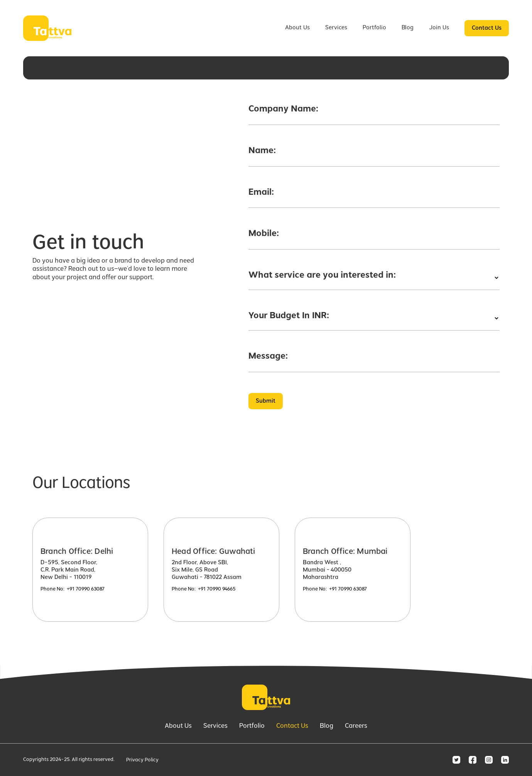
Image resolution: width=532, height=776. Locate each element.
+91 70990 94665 (217, 589)
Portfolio (374, 28)
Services (336, 28)
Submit (266, 401)
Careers (356, 726)
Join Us (439, 28)
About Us (297, 28)
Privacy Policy (142, 760)
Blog (408, 28)
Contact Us (487, 28)
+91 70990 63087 (86, 589)
